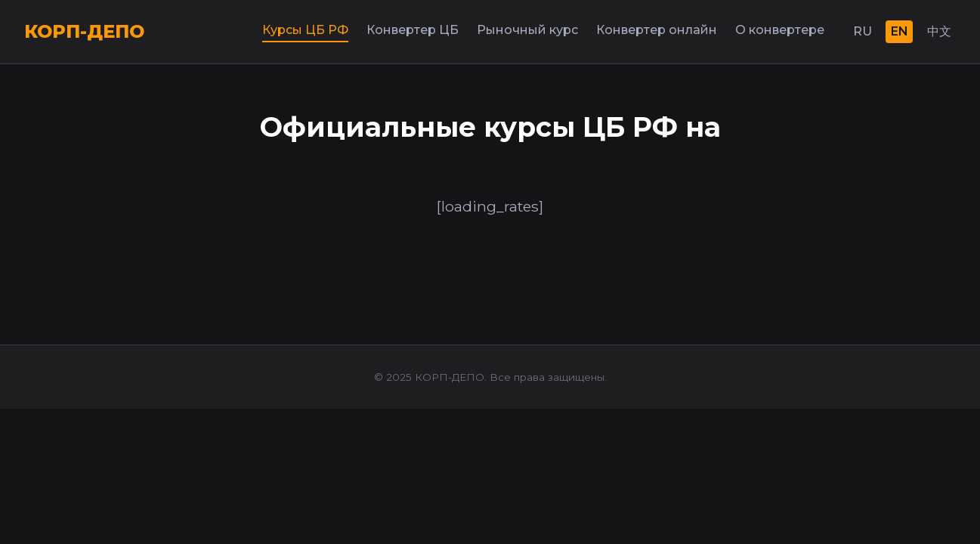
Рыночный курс (527, 30)
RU (863, 31)
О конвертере (780, 30)
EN (900, 31)
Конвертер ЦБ (413, 30)
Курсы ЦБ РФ (305, 30)
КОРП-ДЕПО (84, 31)
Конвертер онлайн (657, 30)
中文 (939, 31)
